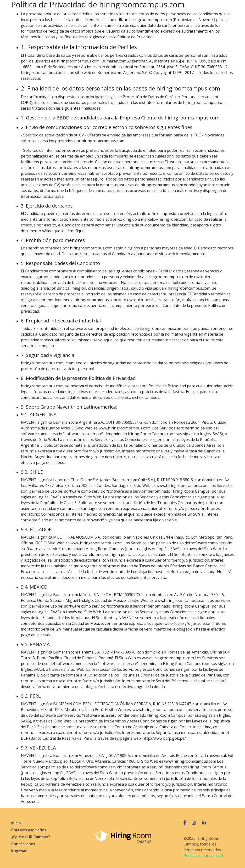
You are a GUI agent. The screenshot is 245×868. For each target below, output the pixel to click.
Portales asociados (29, 830)
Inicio (16, 823)
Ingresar (19, 851)
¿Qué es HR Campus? (31, 837)
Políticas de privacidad (203, 856)
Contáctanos (23, 844)
